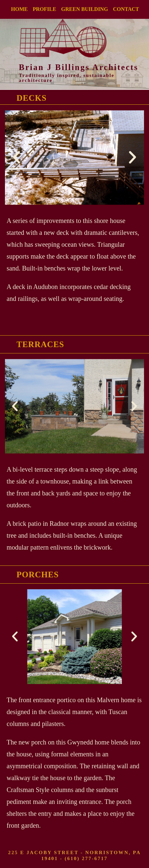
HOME (19, 9)
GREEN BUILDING (85, 9)
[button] (17, 158)
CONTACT (126, 9)
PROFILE (44, 9)
